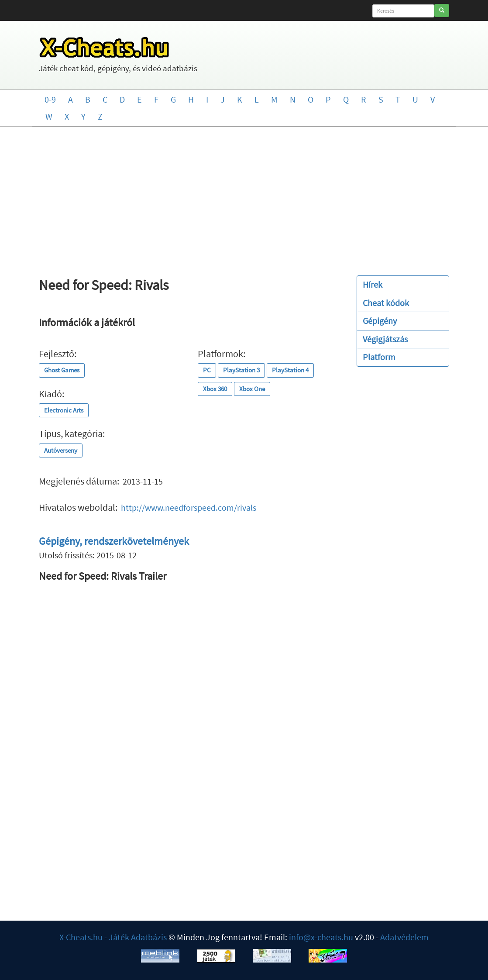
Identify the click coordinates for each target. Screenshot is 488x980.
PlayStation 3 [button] (241, 370)
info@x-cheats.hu (321, 937)
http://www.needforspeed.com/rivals (189, 507)
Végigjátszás (385, 339)
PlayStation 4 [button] (290, 370)
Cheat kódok (386, 303)
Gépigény (380, 321)
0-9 (50, 99)
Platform (379, 357)
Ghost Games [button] (62, 370)
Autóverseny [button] (61, 450)
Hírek (373, 284)
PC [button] (207, 370)
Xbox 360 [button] (215, 389)
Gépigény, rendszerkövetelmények (114, 541)
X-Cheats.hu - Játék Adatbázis (113, 937)
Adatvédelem (404, 937)
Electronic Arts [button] (64, 410)
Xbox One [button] (252, 389)
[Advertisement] (244, 197)
